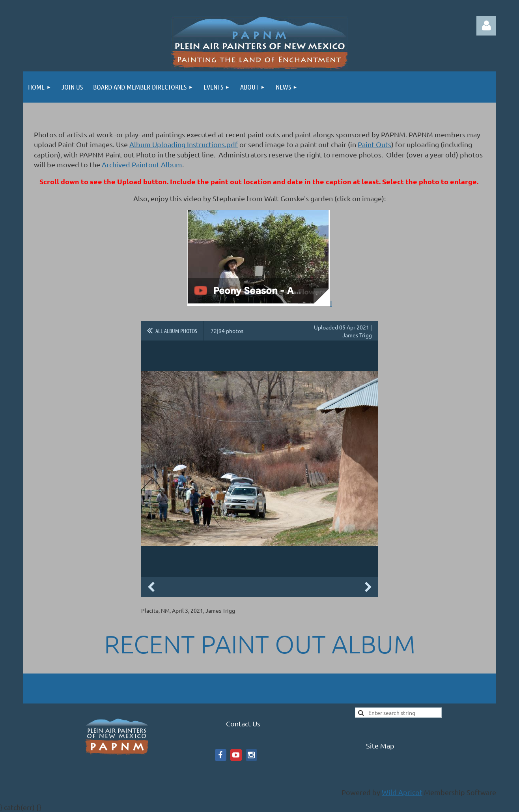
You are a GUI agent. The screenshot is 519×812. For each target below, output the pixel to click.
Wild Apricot (402, 792)
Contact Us (243, 723)
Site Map (380, 746)
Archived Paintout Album (142, 164)
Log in (486, 26)
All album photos (176, 331)
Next (368, 587)
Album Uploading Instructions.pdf (184, 144)
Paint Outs (374, 144)
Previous (151, 587)
